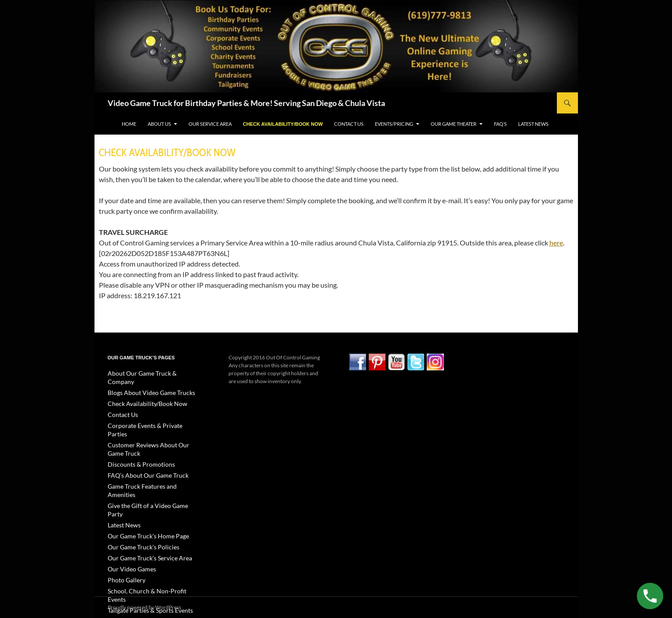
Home (129, 124)
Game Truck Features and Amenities (149, 466)
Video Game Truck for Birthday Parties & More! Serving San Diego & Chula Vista (246, 103)
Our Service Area (210, 124)
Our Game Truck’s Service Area (143, 518)
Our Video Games (128, 529)
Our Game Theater (454, 124)
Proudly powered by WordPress (144, 607)
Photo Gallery (124, 539)
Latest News (533, 124)
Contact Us (349, 124)
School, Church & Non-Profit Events (149, 550)
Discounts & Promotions (136, 444)
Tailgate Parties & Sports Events (143, 561)
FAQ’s (500, 124)
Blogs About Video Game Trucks (144, 384)
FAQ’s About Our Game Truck (142, 455)
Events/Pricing (394, 124)
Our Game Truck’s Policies (138, 508)
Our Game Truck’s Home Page (142, 497)
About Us (159, 124)
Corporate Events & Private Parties (147, 415)
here (556, 243)
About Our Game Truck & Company (148, 373)
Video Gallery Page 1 (131, 571)
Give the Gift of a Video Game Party (148, 476)
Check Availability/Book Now (283, 124)
